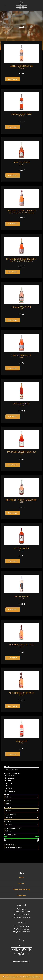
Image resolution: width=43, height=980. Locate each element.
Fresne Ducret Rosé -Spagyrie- (21, 260)
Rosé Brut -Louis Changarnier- (21, 501)
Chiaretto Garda (22, 163)
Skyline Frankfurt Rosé (21, 646)
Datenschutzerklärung (21, 889)
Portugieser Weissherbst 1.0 (21, 453)
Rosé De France (22, 549)
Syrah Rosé (21, 742)
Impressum (22, 895)
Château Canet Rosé (21, 115)
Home (21, 877)
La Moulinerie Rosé (22, 356)
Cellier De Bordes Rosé (21, 67)
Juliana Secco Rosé (22, 308)
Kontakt (22, 883)
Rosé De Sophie (21, 598)
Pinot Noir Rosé (21, 405)
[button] (13, 79)
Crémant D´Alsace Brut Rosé (21, 212)
